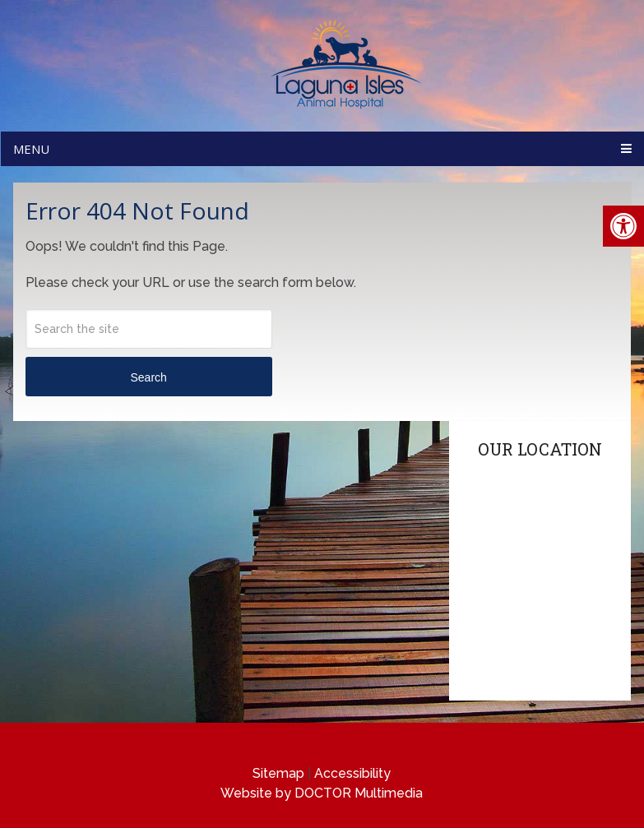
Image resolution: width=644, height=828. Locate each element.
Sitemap (278, 773)
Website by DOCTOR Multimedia (322, 793)
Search (148, 377)
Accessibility (352, 773)
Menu (31, 149)
